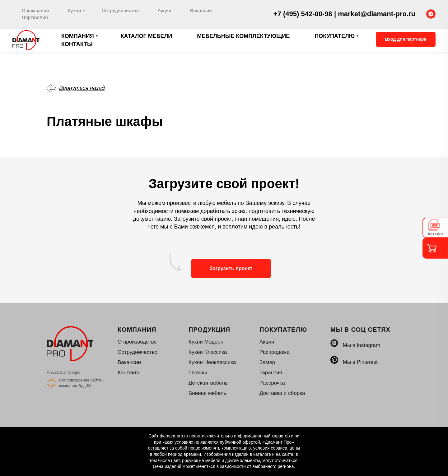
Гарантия (271, 373)
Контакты (77, 44)
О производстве (137, 342)
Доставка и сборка (282, 393)
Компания (78, 36)
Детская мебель (208, 383)
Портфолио (35, 17)
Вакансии (201, 10)
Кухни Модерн (206, 342)
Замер (267, 362)
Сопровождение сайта (80, 380)
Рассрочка (272, 383)
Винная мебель (207, 393)
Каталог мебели (147, 36)
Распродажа (275, 352)
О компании (35, 10)
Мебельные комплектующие (243, 36)
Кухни (75, 10)
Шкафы (198, 373)
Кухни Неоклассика (212, 362)
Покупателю (335, 36)
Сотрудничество (120, 10)
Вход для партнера (406, 39)
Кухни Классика (208, 352)
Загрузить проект (231, 268)
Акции (165, 10)
